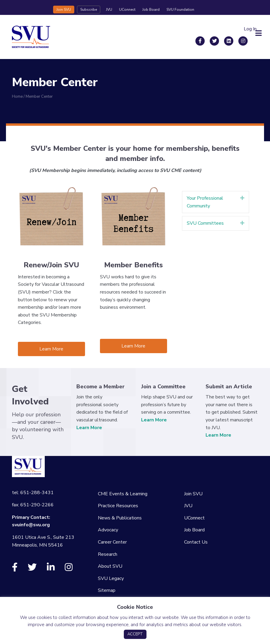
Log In (250, 29)
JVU (109, 10)
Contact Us (196, 542)
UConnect (127, 10)
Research (108, 554)
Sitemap (107, 590)
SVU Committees (205, 223)
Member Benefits (134, 265)
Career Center (112, 542)
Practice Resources (118, 506)
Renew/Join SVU (51, 265)
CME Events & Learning (123, 494)
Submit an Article (229, 387)
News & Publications (120, 518)
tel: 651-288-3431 (33, 493)
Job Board (151, 10)
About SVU (110, 566)
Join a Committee (163, 387)
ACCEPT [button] (135, 634)
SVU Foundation (180, 10)
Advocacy (108, 530)
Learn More (89, 428)
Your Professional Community (205, 202)
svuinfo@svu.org (31, 525)
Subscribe (89, 10)
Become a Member (101, 387)
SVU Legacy (111, 578)
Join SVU (64, 10)
